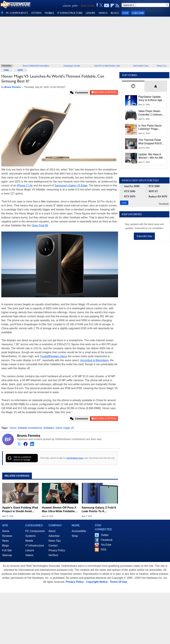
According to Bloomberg (94, 360)
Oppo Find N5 (40, 225)
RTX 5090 (128, 191)
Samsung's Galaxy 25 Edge (71, 186)
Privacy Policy (57, 550)
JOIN (75, 6)
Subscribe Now (144, 236)
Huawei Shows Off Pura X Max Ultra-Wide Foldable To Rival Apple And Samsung (59, 510)
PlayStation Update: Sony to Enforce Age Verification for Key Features (150, 99)
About (52, 531)
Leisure (30, 550)
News (20, 70)
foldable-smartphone (30, 428)
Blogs (5, 546)
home (6, 70)
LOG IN (67, 6)
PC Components (35, 531)
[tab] (133, 86)
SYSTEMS (36, 13)
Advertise (54, 536)
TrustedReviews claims (53, 356)
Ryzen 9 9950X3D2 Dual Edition (36, 66)
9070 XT (152, 191)
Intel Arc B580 (130, 186)
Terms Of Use (118, 582)
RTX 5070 (128, 196)
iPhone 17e (162, 66)
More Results (164, 204)
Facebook (107, 540)
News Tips (55, 541)
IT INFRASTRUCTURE (70, 13)
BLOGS (115, 13)
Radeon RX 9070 (156, 196)
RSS (104, 550)
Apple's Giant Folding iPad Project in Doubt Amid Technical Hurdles (20, 510)
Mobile (29, 541)
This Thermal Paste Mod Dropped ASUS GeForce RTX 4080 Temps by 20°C (150, 142)
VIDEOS (103, 13)
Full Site (7, 550)
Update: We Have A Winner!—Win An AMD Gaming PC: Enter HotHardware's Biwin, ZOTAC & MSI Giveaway (151, 156)
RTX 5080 (152, 186)
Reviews (7, 536)
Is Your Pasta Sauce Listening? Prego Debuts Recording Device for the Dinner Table (151, 128)
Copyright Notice (97, 582)
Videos (29, 555)
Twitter (105, 535)
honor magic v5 (65, 428)
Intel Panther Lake (141, 66)
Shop (125, 13)
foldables (49, 428)
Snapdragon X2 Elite (72, 66)
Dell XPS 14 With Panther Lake (107, 66)
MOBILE (49, 13)
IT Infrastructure (35, 546)
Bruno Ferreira (29, 436)
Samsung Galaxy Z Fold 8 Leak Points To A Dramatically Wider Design (99, 510)
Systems (30, 536)
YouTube (106, 545)
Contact (53, 546)
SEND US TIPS (87, 6)
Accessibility (79, 531)
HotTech (53, 555)
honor (13, 428)
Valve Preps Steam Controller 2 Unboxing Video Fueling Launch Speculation (151, 113)
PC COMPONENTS (17, 13)
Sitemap (7, 555)
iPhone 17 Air (25, 186)
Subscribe (138, 13)
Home (6, 531)
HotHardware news (75, 458)
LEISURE (90, 13)
